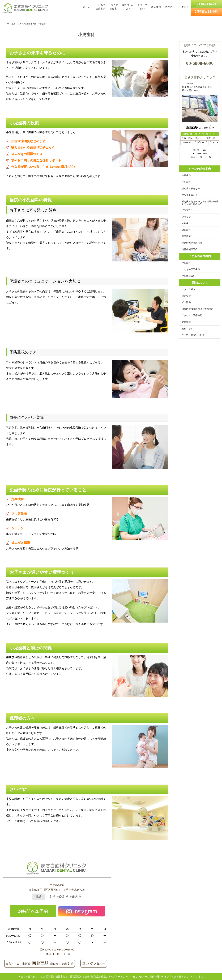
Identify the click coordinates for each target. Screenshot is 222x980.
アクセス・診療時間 (192, 315)
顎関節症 (186, 236)
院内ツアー (187, 296)
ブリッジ (186, 217)
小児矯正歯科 (189, 276)
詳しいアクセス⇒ (94, 963)
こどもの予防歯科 (191, 269)
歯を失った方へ (128, 7)
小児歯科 (186, 263)
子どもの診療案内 (101, 7)
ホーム (87, 7)
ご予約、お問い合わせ (193, 335)
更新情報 (186, 322)
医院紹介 (170, 7)
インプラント (189, 210)
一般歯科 (186, 176)
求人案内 (156, 7)
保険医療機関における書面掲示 (198, 309)
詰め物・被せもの (191, 189)
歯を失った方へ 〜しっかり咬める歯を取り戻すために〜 (200, 203)
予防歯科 (186, 182)
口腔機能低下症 (190, 249)
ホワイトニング (190, 195)
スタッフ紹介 (142, 7)
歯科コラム (187, 329)
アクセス (184, 7)
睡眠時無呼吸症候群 (192, 243)
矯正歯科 (186, 230)
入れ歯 (185, 223)
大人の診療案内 (114, 7)
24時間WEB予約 (33, 911)
